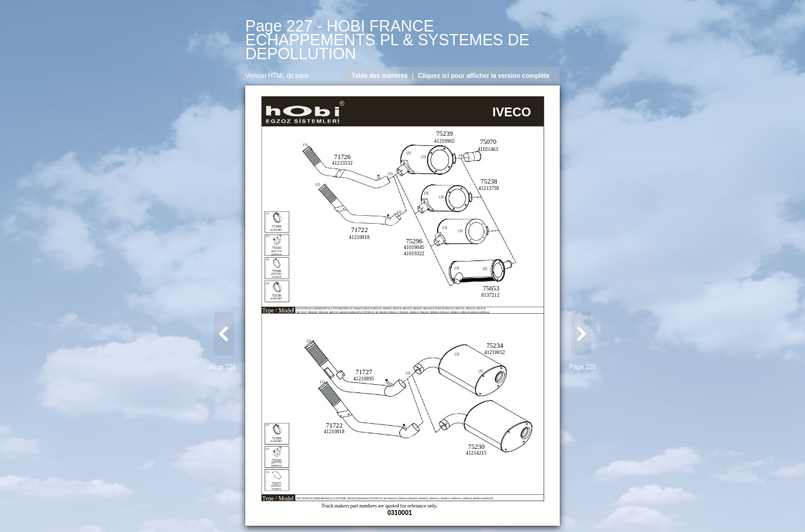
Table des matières (380, 76)
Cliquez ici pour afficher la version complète (484, 76)
